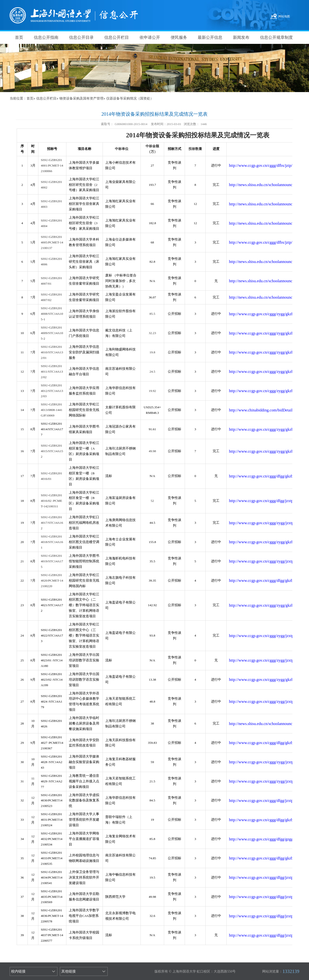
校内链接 (18, 971)
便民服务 (179, 37)
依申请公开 (150, 37)
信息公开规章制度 (276, 37)
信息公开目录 (81, 37)
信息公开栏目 (117, 37)
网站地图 (284, 16)
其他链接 (69, 971)
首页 (19, 37)
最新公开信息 (210, 37)
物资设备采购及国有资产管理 (81, 98)
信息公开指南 (46, 37)
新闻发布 (241, 37)
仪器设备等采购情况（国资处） (130, 98)
